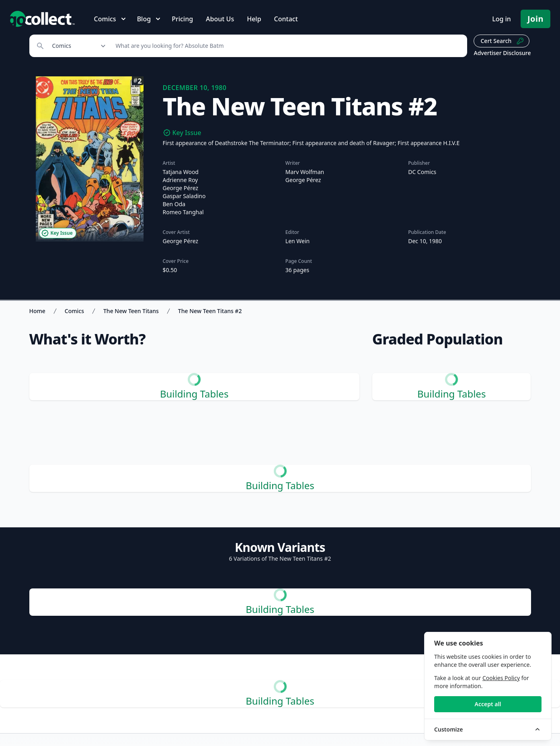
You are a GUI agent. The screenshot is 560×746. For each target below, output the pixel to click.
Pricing (182, 19)
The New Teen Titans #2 (210, 311)
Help (254, 19)
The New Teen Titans (131, 311)
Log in (502, 19)
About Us (220, 19)
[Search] (287, 46)
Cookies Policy (501, 678)
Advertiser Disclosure (502, 53)
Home (37, 311)
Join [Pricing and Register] (535, 19)
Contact (286, 19)
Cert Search (502, 41)
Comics (74, 311)
